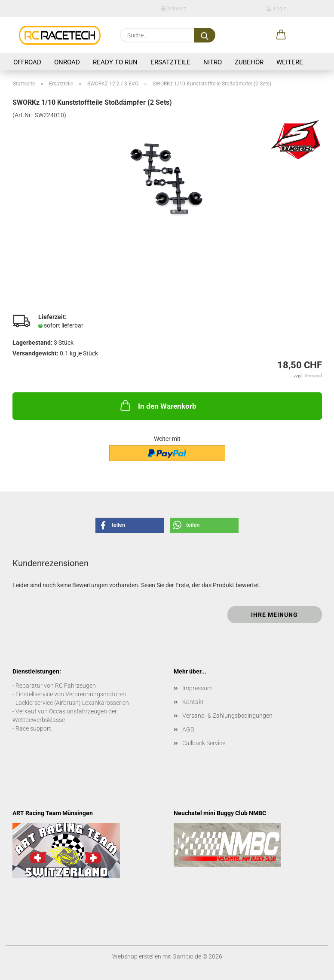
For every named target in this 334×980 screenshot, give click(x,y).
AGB (188, 729)
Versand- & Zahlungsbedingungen (227, 716)
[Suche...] (205, 35)
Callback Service (204, 743)
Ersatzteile (170, 62)
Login (277, 9)
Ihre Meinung (274, 615)
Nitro (213, 62)
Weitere (290, 62)
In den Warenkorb (158, 405)
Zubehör (249, 62)
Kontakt (193, 702)
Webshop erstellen (137, 956)
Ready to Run (115, 62)
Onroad (67, 62)
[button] (281, 35)
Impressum (197, 688)
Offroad (27, 62)
